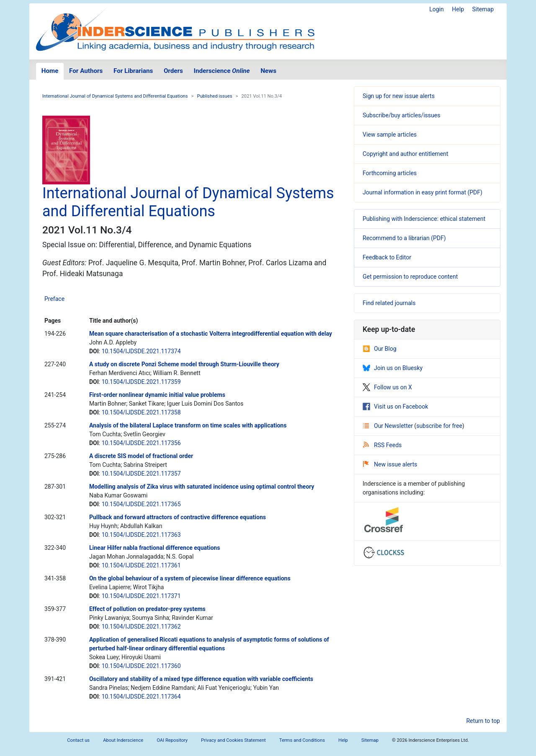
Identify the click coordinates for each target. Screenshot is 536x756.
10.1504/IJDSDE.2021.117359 (141, 382)
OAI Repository (172, 740)
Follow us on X (387, 387)
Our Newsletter (389, 426)
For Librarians (133, 71)
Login (437, 9)
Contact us (78, 740)
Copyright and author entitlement (405, 154)
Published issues (214, 96)
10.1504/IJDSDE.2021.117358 (141, 412)
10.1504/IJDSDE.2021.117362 (141, 627)
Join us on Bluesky (393, 368)
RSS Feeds (382, 445)
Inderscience (222, 71)
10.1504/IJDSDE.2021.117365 (141, 504)
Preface (54, 299)
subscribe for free (439, 426)
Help (458, 9)
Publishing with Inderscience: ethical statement (424, 219)
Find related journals (389, 303)
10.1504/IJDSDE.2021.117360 (141, 666)
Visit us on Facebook (395, 406)
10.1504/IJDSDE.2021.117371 (141, 596)
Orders (173, 71)
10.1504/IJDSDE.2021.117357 (141, 474)
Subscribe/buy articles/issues (401, 115)
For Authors (86, 71)
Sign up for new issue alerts (399, 96)
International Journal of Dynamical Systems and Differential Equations (115, 96)
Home (50, 71)
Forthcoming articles (390, 173)
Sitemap (483, 9)
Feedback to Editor (387, 257)
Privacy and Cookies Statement (233, 740)
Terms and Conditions (302, 740)
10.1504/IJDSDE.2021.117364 (141, 696)
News (268, 71)
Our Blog (380, 349)
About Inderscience (123, 740)
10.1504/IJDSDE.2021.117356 (141, 443)
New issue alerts (390, 464)
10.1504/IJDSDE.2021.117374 (141, 351)
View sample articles (390, 135)
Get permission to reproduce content (410, 277)
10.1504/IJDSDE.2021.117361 (141, 565)
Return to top (483, 721)
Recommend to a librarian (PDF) (404, 238)
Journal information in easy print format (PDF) (423, 192)
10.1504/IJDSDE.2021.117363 (141, 535)
